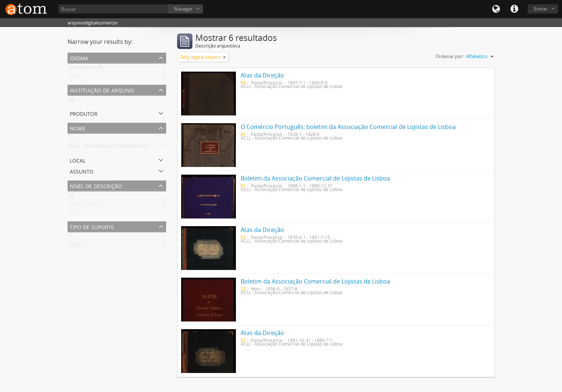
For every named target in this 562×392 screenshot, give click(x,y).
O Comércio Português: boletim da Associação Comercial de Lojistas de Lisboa (348, 127)
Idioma (496, 9)
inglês (75, 77)
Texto (75, 246)
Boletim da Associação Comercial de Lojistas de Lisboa (315, 178)
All (72, 100)
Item (74, 213)
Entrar (541, 9)
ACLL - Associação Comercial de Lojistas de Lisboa (123, 147)
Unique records (86, 68)
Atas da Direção (262, 75)
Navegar (183, 9)
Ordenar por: (450, 56)
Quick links (514, 9)
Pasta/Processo (86, 205)
